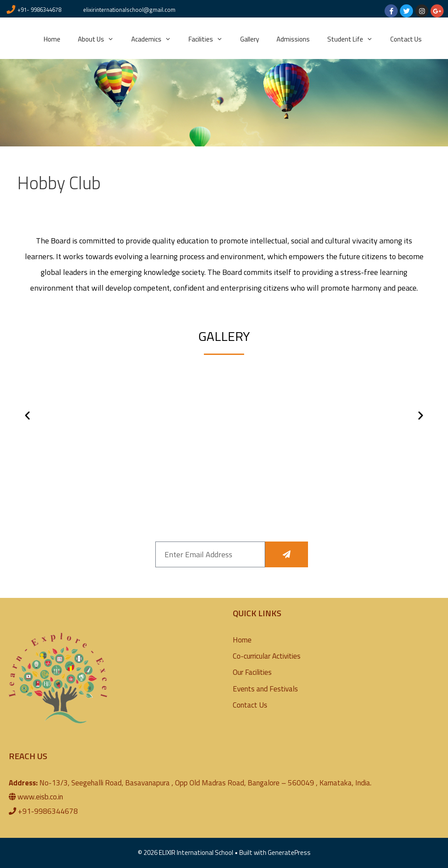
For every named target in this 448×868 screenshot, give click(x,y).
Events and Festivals (265, 689)
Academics (156, 39)
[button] (27, 415)
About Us (100, 39)
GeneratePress (289, 852)
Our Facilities (252, 672)
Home (52, 39)
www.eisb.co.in (40, 797)
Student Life (354, 39)
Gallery (250, 39)
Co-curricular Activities (267, 656)
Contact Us (406, 39)
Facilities (210, 39)
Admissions (293, 39)
